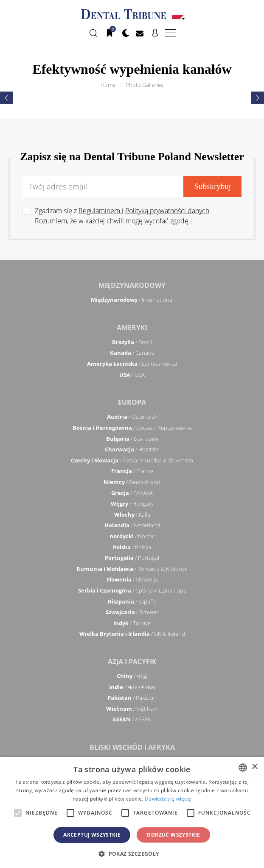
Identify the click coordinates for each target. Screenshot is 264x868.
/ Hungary (132, 504)
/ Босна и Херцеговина (132, 428)
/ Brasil (132, 342)
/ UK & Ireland (132, 634)
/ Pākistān (132, 698)
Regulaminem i (101, 211)
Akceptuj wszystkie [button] (92, 835)
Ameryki (132, 328)
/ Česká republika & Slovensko (132, 460)
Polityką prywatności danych (167, 211)
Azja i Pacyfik (132, 662)
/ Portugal (132, 558)
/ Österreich (132, 417)
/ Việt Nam (132, 709)
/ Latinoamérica (132, 364)
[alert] (132, 812)
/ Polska (132, 547)
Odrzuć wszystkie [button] (173, 835)
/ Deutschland (132, 482)
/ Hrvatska (132, 449)
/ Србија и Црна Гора (132, 590)
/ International (132, 300)
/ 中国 (132, 676)
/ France (132, 471)
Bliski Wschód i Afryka (132, 747)
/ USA (132, 375)
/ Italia (132, 515)
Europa (132, 402)
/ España (132, 601)
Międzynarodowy (132, 285)
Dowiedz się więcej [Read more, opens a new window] (168, 799)
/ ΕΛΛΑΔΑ (132, 493)
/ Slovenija (132, 579)
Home (108, 85)
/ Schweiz (132, 612)
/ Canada (132, 353)
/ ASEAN (132, 719)
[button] (132, 854)
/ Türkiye (132, 623)
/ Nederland (132, 525)
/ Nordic (132, 536)
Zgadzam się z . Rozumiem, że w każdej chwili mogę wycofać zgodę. (124, 216)
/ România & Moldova (132, 569)
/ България (132, 439)
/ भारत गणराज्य (132, 687)
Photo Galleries (145, 85)
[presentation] (6, 98)
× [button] (254, 767)
